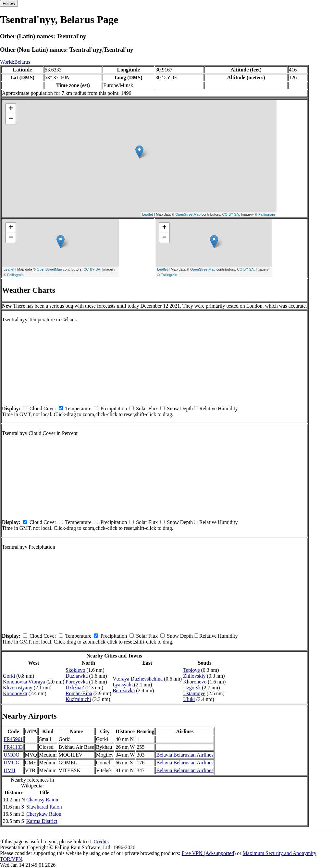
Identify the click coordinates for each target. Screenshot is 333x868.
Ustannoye (194, 693)
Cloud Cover (43, 408)
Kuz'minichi (78, 699)
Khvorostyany (18, 688)
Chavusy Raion (42, 800)
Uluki (189, 699)
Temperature (78, 408)
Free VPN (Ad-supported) (209, 853)
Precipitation (114, 408)
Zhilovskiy (194, 676)
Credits (101, 842)
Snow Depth (180, 408)
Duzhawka (77, 676)
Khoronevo (195, 682)
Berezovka (124, 690)
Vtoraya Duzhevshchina (138, 679)
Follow (9, 3)
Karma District (42, 821)
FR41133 (13, 747)
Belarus (22, 62)
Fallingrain (267, 214)
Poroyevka (77, 682)
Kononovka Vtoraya (24, 682)
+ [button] (11, 109)
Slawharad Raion (44, 807)
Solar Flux (147, 408)
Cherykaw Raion (44, 814)
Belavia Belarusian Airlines (185, 755)
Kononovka (15, 693)
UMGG (12, 763)
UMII (9, 770)
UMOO (12, 755)
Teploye (191, 670)
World (6, 62)
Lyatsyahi (123, 685)
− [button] (11, 119)
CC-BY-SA (230, 214)
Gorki (9, 676)
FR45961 (13, 739)
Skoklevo (75, 670)
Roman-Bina (79, 693)
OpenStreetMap (188, 214)
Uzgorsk (192, 688)
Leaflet (148, 214)
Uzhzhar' (75, 688)
